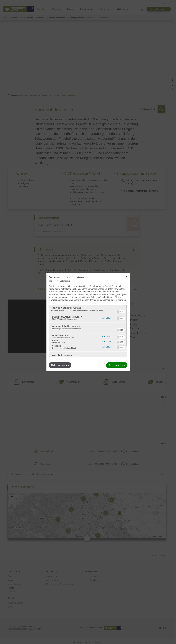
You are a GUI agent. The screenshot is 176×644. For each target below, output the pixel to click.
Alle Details (107, 318)
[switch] (121, 311)
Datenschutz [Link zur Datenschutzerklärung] (65, 281)
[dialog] (88, 322)
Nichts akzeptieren (60, 365)
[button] (118, 312)
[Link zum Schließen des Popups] (127, 276)
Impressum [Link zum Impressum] (53, 281)
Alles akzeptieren (117, 365)
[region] (88, 331)
